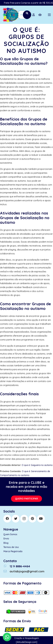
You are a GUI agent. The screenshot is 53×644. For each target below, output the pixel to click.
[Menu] (49, 15)
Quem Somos (10, 534)
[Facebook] (7, 519)
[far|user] (34, 15)
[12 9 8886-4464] (7, 566)
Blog (6, 543)
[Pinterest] (32, 519)
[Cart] (40, 15)
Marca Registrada (13, 551)
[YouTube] (41, 519)
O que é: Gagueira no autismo (37, 465)
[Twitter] (16, 519)
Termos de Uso (11, 547)
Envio (6, 539)
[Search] (27, 15)
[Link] (10, 15)
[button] (7, 637)
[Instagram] (24, 519)
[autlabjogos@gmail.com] (7, 571)
